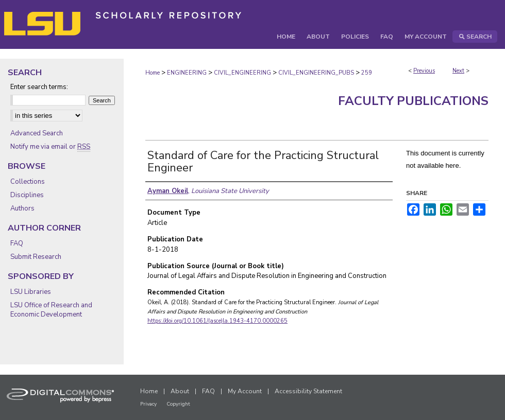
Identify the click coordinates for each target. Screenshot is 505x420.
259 (367, 73)
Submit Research (36, 257)
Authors (22, 208)
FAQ (17, 243)
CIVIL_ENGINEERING (242, 73)
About (180, 391)
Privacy (148, 404)
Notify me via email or (50, 147)
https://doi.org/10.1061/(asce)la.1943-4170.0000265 (217, 321)
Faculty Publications (413, 101)
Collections (28, 182)
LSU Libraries (31, 292)
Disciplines (27, 195)
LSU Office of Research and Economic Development (51, 310)
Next (458, 71)
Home (153, 73)
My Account (245, 391)
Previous (424, 71)
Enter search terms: (39, 87)
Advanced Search (37, 133)
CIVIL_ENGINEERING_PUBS (316, 73)
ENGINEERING (187, 73)
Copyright (178, 404)
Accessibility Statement (308, 391)
